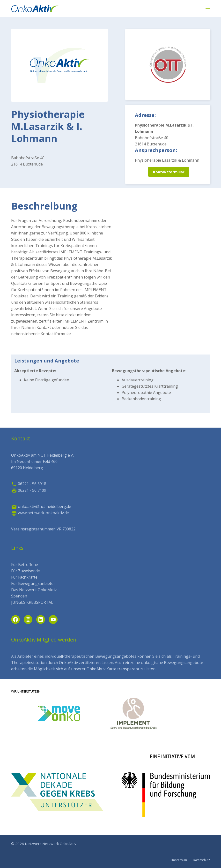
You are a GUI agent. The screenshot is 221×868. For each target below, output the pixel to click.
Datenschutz (201, 860)
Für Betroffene (25, 565)
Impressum (179, 860)
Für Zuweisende (26, 571)
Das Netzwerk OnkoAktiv (34, 590)
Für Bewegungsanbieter (33, 583)
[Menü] (208, 8)
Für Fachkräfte (24, 577)
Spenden (19, 596)
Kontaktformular (169, 172)
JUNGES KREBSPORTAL (32, 602)
